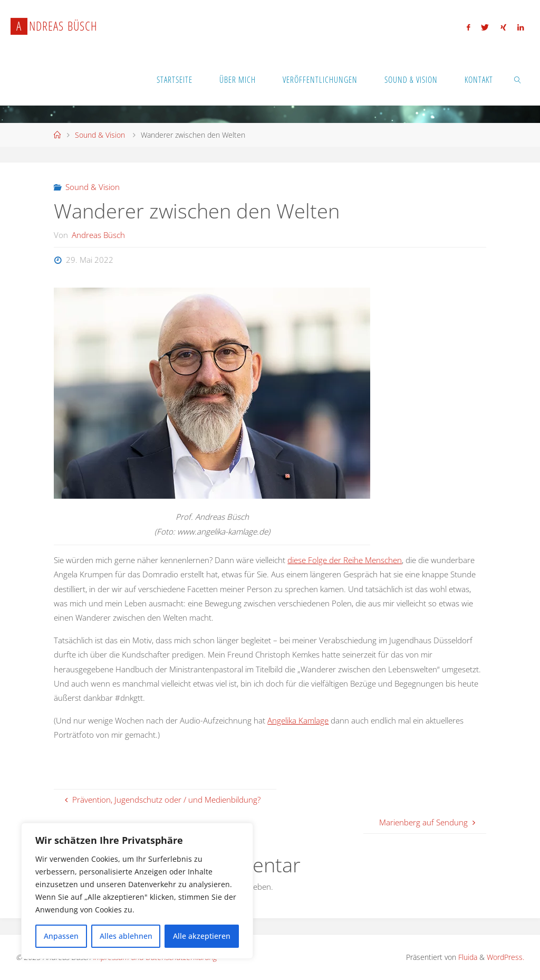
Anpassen (61, 936)
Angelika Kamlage (298, 720)
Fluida (467, 957)
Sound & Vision (100, 135)
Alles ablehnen (126, 936)
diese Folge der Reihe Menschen (345, 560)
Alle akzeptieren (202, 936)
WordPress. (505, 957)
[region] (137, 891)
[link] (518, 79)
